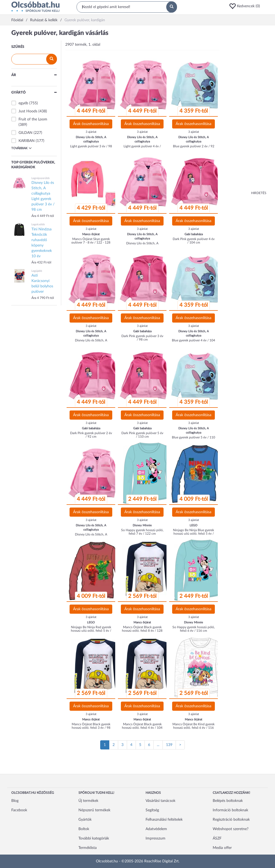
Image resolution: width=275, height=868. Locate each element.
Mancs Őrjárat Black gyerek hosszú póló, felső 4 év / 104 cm (142, 728)
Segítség (152, 810)
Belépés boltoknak (228, 801)
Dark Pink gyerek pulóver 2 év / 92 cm (91, 435)
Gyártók (85, 820)
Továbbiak (21, 148)
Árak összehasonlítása (91, 124)
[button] (246, 6)
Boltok (84, 829)
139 (169, 745)
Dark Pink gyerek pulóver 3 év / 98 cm (142, 338)
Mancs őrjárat (91, 234)
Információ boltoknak (230, 810)
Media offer (222, 848)
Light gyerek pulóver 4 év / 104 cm (142, 148)
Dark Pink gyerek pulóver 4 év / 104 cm (194, 241)
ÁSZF (217, 838)
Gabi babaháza (194, 234)
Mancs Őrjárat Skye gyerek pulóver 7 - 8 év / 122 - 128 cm (91, 242)
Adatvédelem (156, 829)
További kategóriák (94, 838)
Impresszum (155, 838)
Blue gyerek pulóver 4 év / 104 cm (193, 342)
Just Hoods (28, 111)
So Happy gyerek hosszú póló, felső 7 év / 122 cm (142, 532)
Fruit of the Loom (33, 119)
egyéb (23, 103)
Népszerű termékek (94, 810)
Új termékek (88, 801)
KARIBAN (27, 141)
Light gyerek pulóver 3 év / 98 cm (91, 148)
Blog (15, 801)
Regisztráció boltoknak (231, 820)
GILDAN (26, 133)
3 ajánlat (91, 132)
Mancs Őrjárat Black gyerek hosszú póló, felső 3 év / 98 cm (91, 728)
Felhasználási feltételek (164, 820)
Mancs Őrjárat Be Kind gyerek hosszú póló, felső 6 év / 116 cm (193, 728)
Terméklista (88, 848)
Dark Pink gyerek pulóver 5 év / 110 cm (142, 435)
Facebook (19, 810)
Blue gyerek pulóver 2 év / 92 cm (194, 148)
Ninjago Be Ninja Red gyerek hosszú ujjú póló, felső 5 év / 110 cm (91, 631)
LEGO (193, 525)
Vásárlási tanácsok (160, 801)
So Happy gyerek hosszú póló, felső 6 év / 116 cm (194, 629)
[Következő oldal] (180, 745)
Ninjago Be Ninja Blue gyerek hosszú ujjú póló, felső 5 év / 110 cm (193, 534)
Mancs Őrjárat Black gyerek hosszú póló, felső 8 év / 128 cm (142, 631)
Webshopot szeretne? (231, 829)
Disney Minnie (142, 525)
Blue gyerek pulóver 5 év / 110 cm (193, 439)
